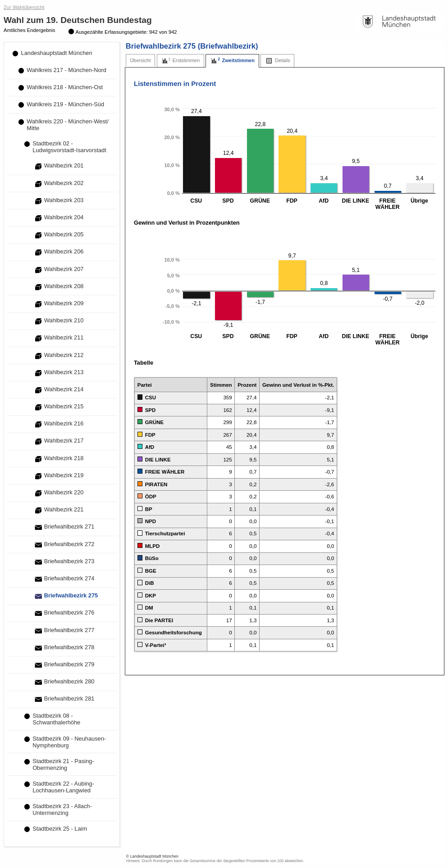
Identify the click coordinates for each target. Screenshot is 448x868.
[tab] (140, 61)
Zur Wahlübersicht (24, 7)
